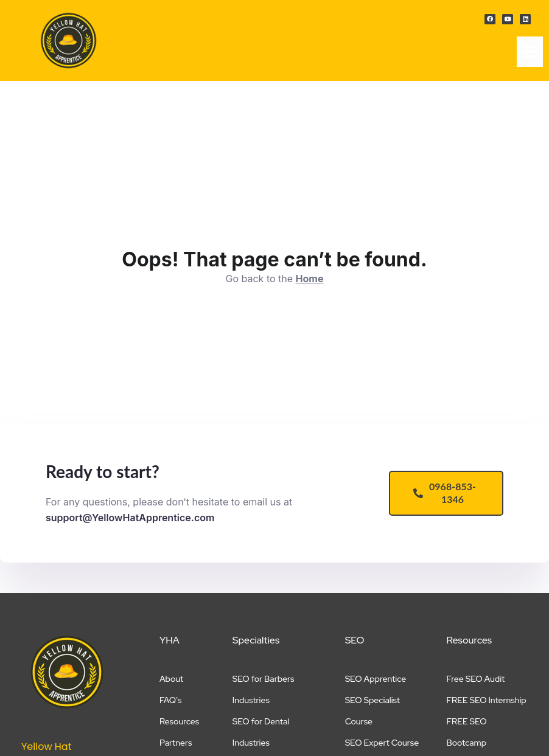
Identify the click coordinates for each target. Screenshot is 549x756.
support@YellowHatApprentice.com (130, 518)
